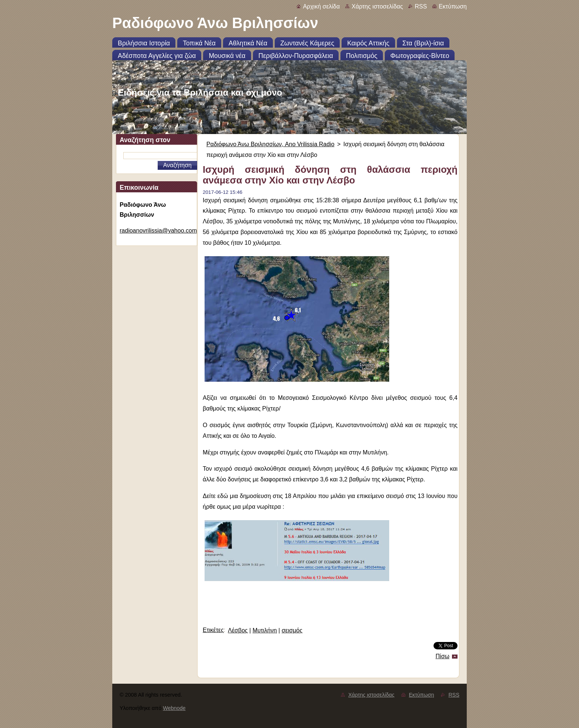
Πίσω (443, 656)
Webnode (174, 708)
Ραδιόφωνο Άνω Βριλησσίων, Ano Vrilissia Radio (270, 144)
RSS (421, 6)
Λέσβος (238, 630)
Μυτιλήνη (265, 630)
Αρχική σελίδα (321, 6)
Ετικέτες (213, 630)
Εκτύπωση (453, 6)
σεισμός (292, 630)
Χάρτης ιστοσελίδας (377, 6)
